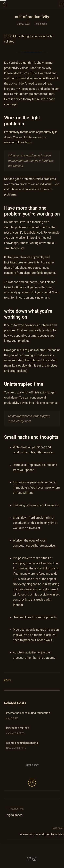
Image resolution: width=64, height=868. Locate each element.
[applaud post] (32, 783)
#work (7, 680)
